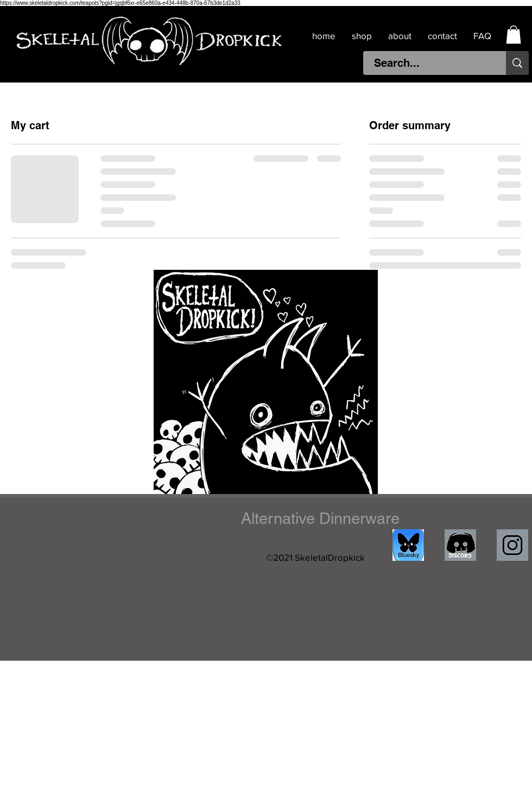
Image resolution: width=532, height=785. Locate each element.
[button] (514, 34)
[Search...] (429, 63)
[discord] (460, 545)
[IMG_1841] (512, 545)
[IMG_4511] (408, 545)
